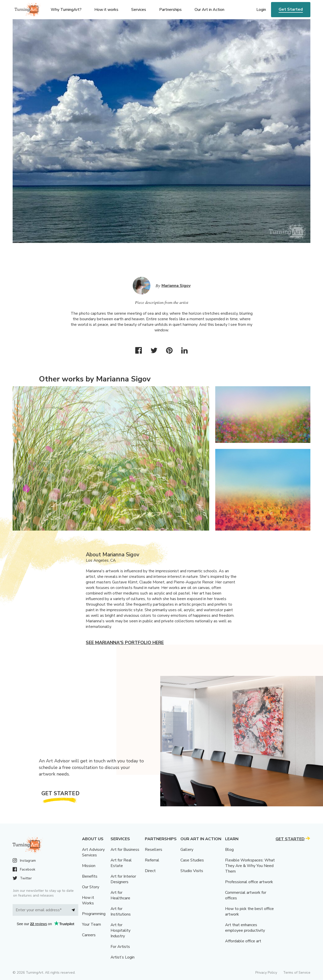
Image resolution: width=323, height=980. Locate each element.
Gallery (187, 850)
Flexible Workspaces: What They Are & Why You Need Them (250, 866)
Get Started (291, 9)
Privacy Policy (266, 973)
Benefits (90, 876)
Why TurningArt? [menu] (66, 10)
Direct (150, 871)
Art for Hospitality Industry (120, 930)
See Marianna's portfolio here (125, 643)
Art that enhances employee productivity (245, 928)
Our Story (91, 887)
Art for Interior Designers (123, 879)
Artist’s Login (123, 957)
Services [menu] (139, 10)
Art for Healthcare (120, 895)
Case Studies (192, 860)
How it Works (88, 900)
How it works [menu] (106, 10)
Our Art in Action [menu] (209, 10)
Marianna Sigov (176, 286)
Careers (89, 935)
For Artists (120, 947)
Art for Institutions (121, 911)
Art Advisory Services (93, 852)
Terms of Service (297, 973)
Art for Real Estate (121, 863)
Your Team (91, 924)
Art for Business (125, 850)
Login (261, 10)
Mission (89, 866)
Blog (229, 850)
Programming (94, 914)
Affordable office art (243, 941)
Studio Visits (192, 871)
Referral (152, 860)
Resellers (154, 850)
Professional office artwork (249, 882)
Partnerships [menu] (170, 10)
